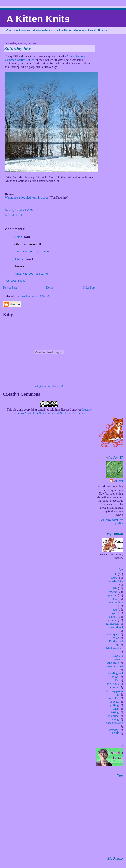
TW (115, 599)
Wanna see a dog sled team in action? (27, 197)
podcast (114, 702)
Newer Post (10, 287)
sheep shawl (116, 627)
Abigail (20, 259)
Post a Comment (15, 281)
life (115, 588)
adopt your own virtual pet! (49, 386)
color (116, 638)
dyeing (115, 719)
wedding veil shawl (115, 675)
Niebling (113, 716)
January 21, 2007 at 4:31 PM (31, 274)
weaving (114, 730)
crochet (113, 620)
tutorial (114, 687)
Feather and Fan (116, 643)
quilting (114, 705)
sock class (113, 684)
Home (50, 287)
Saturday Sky (18, 48)
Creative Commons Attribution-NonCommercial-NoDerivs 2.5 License (52, 411)
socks (114, 578)
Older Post (89, 287)
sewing (113, 592)
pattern (113, 617)
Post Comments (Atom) (35, 296)
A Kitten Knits (38, 19)
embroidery (116, 602)
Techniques (112, 634)
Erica (18, 237)
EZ (117, 680)
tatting (115, 712)
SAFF (115, 733)
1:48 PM (29, 210)
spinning (112, 595)
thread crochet (115, 666)
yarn (115, 613)
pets (115, 609)
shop (116, 709)
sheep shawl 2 (115, 723)
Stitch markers (114, 648)
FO (115, 574)
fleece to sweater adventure (115, 659)
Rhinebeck (112, 624)
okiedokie (113, 698)
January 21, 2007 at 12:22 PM (32, 252)
